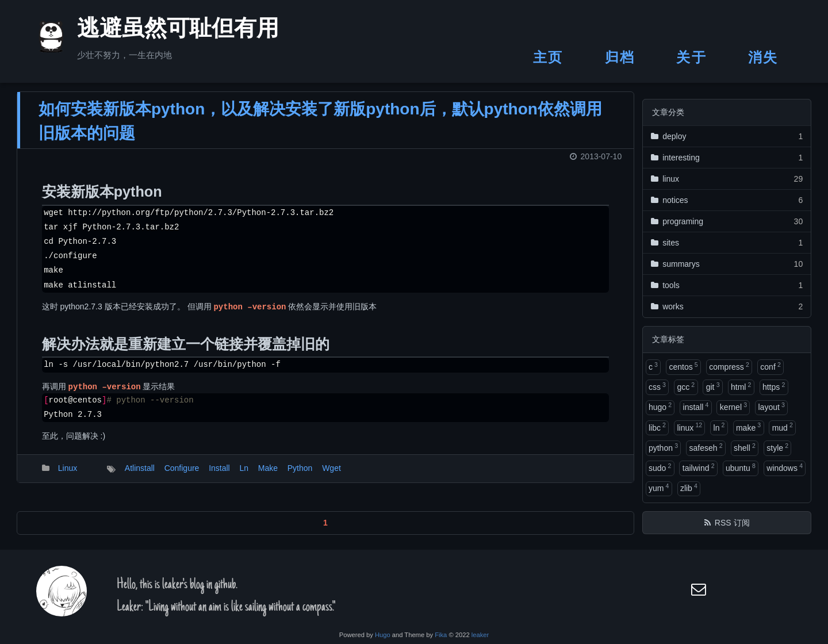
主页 (548, 57)
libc (657, 427)
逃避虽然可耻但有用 (164, 31)
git (713, 386)
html (741, 386)
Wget (331, 476)
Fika (441, 635)
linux (689, 427)
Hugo (383, 635)
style (777, 447)
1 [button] (325, 530)
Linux (68, 476)
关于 (691, 57)
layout (771, 407)
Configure (182, 476)
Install (219, 476)
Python (300, 476)
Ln (244, 476)
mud (783, 427)
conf (770, 366)
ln (719, 427)
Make (268, 476)
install (696, 407)
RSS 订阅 (732, 523)
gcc (686, 386)
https (774, 386)
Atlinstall (140, 476)
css (657, 386)
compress (729, 366)
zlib (689, 488)
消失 (763, 57)
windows (785, 467)
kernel (733, 407)
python (663, 447)
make (748, 427)
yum (659, 488)
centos (683, 366)
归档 (620, 57)
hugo (660, 407)
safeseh (706, 447)
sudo (660, 467)
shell (745, 447)
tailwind (699, 467)
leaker (480, 635)
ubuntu (741, 467)
